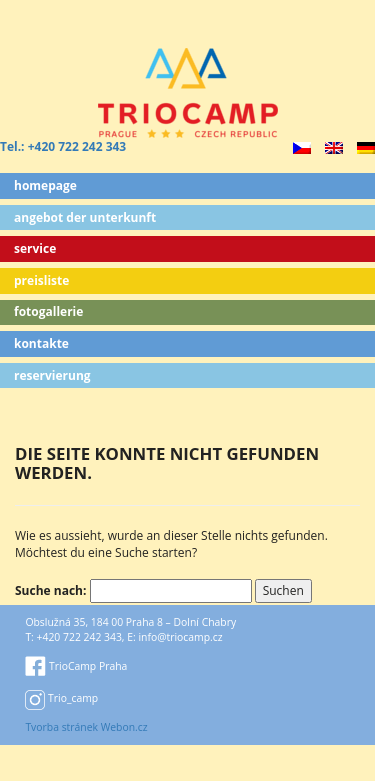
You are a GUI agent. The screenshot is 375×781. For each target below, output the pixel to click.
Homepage (45, 185)
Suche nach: (50, 590)
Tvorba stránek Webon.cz (86, 727)
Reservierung (52, 375)
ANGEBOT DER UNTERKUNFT (85, 217)
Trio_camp (61, 698)
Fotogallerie (48, 311)
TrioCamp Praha (76, 666)
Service (35, 248)
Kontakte (41, 343)
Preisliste (41, 280)
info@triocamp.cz (180, 637)
